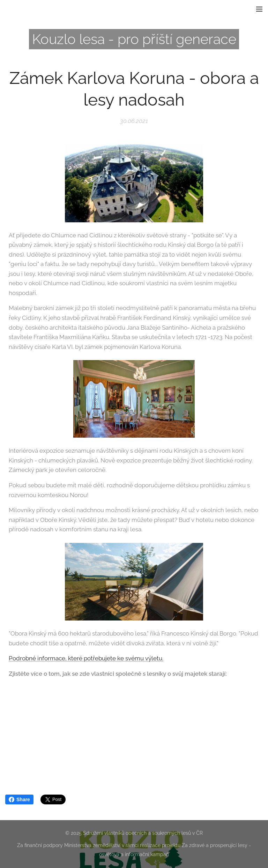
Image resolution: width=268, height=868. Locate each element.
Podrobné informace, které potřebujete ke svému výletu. (86, 659)
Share (19, 799)
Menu (259, 9)
